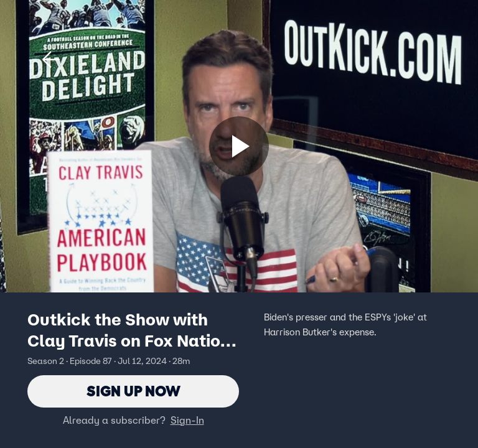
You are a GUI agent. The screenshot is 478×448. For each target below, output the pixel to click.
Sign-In (187, 420)
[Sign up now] (239, 146)
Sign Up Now (134, 391)
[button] (51, 60)
